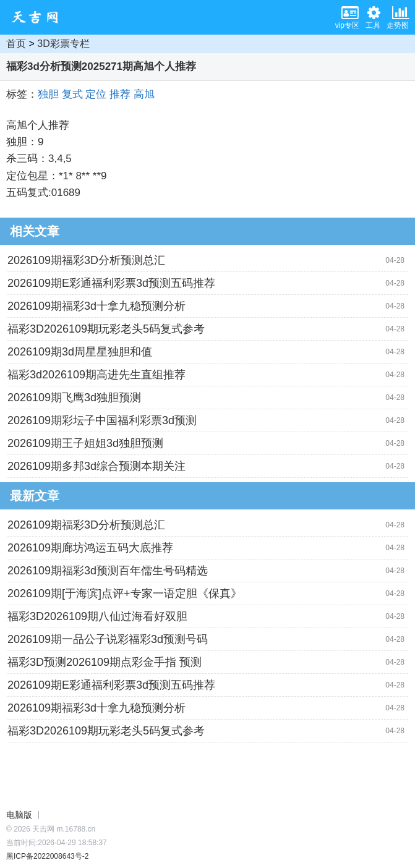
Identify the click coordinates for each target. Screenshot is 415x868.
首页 (16, 44)
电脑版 (19, 815)
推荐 (120, 94)
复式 (72, 94)
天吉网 (39, 17)
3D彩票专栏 (63, 44)
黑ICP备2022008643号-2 (47, 856)
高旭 (144, 94)
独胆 (48, 94)
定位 (96, 94)
